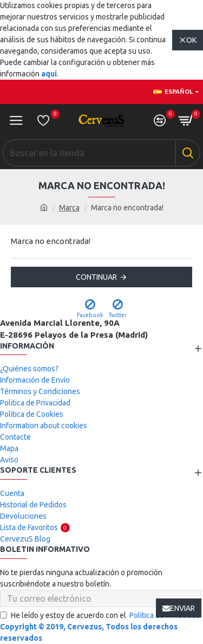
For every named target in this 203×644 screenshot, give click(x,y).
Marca (69, 208)
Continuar (96, 277)
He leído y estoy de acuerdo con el (101, 616)
